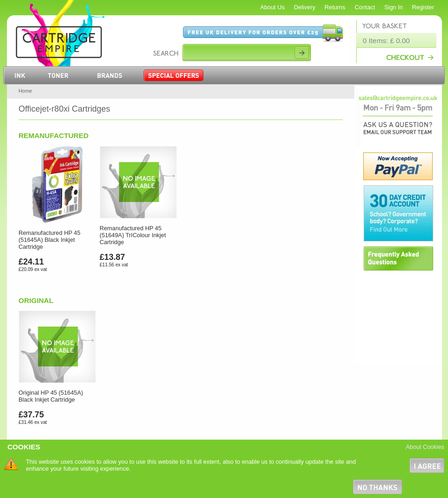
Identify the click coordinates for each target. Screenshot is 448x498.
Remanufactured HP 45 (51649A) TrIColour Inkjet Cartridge (133, 235)
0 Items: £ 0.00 (386, 41)
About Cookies (425, 447)
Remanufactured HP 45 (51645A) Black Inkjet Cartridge (50, 240)
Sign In (394, 7)
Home (25, 91)
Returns (335, 7)
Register (423, 7)
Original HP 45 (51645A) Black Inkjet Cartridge (51, 396)
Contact (365, 7)
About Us (273, 7)
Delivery (304, 7)
